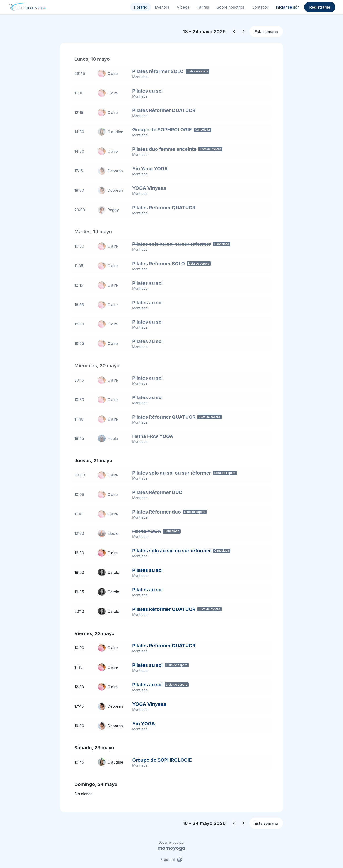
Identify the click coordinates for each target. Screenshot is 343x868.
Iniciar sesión (288, 7)
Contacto (260, 7)
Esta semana (266, 32)
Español (171, 846)
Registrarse (320, 7)
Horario (141, 7)
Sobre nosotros (230, 7)
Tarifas (203, 7)
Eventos (162, 7)
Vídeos (183, 7)
